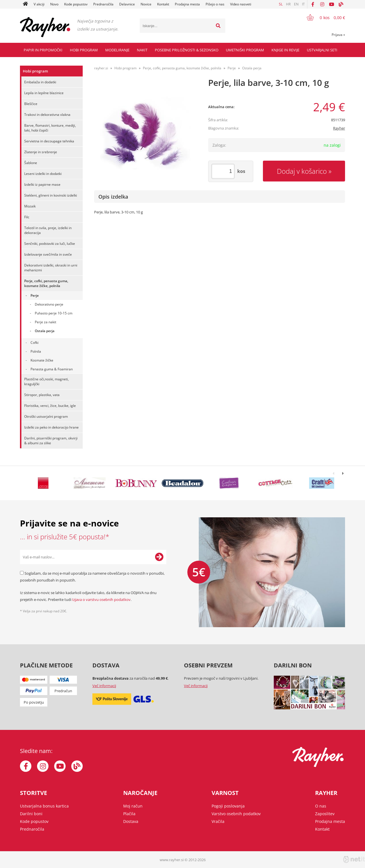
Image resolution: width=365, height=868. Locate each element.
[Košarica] (322, 17)
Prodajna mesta (187, 4)
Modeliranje (117, 50)
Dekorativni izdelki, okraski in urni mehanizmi (51, 268)
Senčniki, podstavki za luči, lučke (50, 244)
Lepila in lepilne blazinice (44, 93)
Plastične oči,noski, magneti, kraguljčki (46, 381)
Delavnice (127, 4)
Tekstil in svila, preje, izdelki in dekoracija (48, 230)
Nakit (142, 50)
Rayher (339, 128)
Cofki (35, 343)
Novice (146, 4)
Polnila (36, 351)
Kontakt (163, 4)
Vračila (218, 821)
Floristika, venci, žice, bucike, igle (50, 406)
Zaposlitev (325, 814)
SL (281, 4)
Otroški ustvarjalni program (46, 416)
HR (288, 4)
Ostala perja (45, 331)
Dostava (131, 821)
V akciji (39, 4)
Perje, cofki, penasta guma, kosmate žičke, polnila (46, 283)
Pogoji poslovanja (228, 806)
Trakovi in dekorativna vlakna (47, 115)
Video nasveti (241, 4)
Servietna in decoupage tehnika (49, 141)
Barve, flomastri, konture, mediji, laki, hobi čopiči (50, 128)
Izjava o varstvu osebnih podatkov (101, 599)
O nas (321, 806)
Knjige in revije (285, 50)
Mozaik (30, 206)
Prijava (338, 35)
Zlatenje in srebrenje (41, 152)
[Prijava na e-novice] (159, 557)
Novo (54, 4)
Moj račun (133, 806)
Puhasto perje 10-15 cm (54, 313)
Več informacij (104, 686)
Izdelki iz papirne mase (42, 184)
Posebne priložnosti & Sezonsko (187, 50)
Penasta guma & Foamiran (52, 369)
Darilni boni (31, 814)
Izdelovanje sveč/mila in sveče (48, 254)
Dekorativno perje (49, 304)
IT (303, 4)
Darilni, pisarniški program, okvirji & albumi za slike (51, 441)
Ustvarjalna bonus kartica (44, 806)
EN (296, 4)
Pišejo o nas (215, 4)
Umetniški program (245, 50)
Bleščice (31, 104)
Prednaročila (103, 4)
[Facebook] (313, 4)
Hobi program (84, 50)
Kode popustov (76, 4)
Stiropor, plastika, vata (42, 395)
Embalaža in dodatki (40, 82)
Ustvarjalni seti (322, 50)
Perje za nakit (45, 322)
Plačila (129, 814)
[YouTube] (332, 4)
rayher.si (101, 68)
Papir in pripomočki (43, 50)
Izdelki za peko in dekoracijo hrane (51, 427)
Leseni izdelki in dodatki (43, 174)
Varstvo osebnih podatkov (236, 814)
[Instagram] (322, 4)
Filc (27, 217)
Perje (35, 295)
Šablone (31, 163)
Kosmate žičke (42, 360)
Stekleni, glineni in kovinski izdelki (51, 195)
